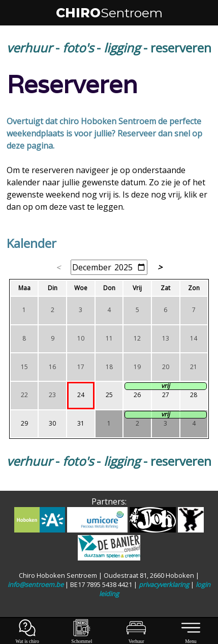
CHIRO (109, 13)
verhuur (29, 48)
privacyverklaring (164, 584)
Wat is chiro (27, 638)
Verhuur (136, 638)
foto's (78, 48)
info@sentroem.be (36, 584)
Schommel (82, 638)
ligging (122, 48)
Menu (191, 638)
